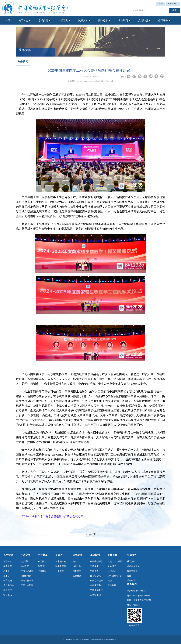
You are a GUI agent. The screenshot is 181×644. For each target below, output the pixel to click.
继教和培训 (26, 576)
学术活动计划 (27, 571)
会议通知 (25, 562)
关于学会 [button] (24, 20)
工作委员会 (9, 585)
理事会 (7, 571)
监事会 (7, 576)
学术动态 (25, 566)
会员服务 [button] (164, 20)
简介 (75, 562)
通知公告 (77, 566)
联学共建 (112, 585)
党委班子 (112, 566)
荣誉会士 (131, 581)
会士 (129, 576)
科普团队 (42, 571)
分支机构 (8, 581)
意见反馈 (77, 576)
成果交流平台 (133, 571)
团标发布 (77, 571)
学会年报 (8, 590)
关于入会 (131, 562)
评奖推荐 (60, 571)
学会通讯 (8, 595)
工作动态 (112, 571)
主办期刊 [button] (124, 20)
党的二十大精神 (115, 562)
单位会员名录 (133, 566)
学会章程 (8, 566)
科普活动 (42, 566)
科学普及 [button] (64, 20)
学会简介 (8, 562)
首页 (8, 20)
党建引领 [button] (144, 20)
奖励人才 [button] (84, 20)
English (160, 4)
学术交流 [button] (44, 20)
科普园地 (42, 562)
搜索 (175, 10)
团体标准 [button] (104, 20)
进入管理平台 (173, 4)
